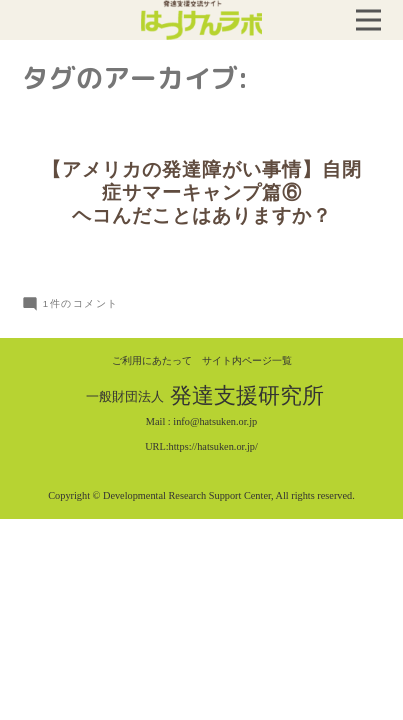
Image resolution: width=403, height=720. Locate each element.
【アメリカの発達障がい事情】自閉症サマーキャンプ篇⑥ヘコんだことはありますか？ (202, 192)
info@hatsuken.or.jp (215, 421)
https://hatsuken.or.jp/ (213, 446)
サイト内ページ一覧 (247, 360)
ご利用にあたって (152, 360)
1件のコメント (81, 303)
